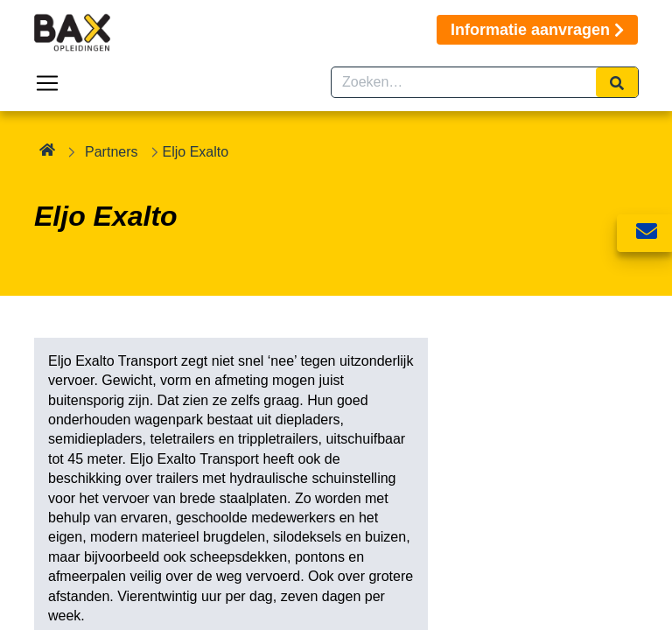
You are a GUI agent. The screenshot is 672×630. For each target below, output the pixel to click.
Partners (111, 152)
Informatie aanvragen (537, 30)
